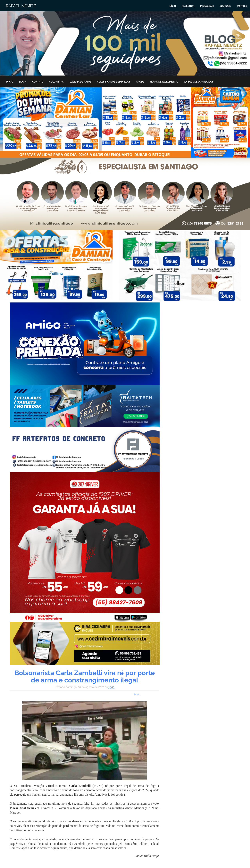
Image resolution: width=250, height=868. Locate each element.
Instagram (207, 6)
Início (172, 6)
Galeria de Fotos (80, 82)
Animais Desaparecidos (199, 82)
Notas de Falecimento (164, 82)
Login (23, 82)
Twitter (242, 6)
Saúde (140, 82)
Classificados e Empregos (114, 82)
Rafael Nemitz (21, 6)
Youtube (225, 6)
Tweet (136, 694)
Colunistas (57, 82)
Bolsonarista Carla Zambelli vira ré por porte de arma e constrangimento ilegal (85, 676)
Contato (38, 82)
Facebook (188, 6)
